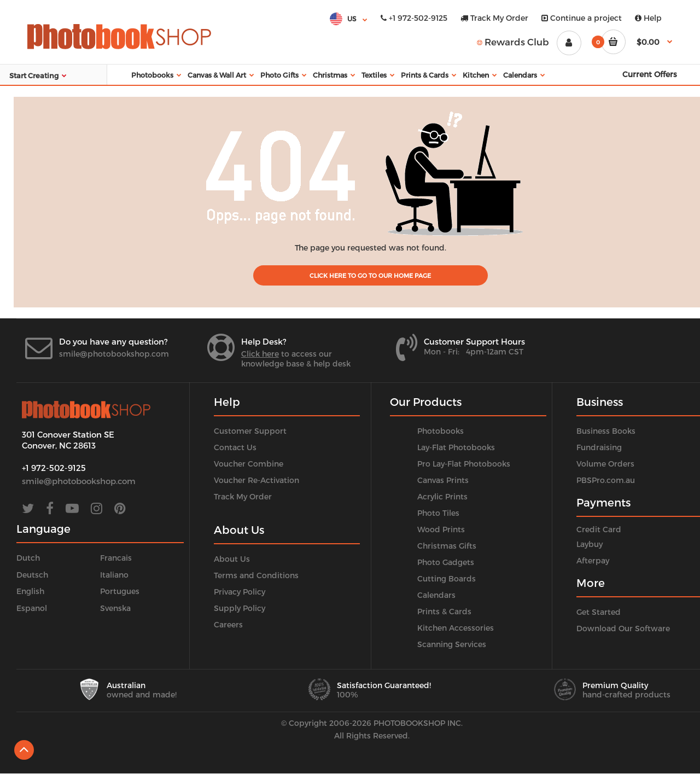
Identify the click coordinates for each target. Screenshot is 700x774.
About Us (232, 559)
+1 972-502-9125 (414, 18)
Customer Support (250, 431)
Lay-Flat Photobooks (456, 447)
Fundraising (599, 447)
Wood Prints (441, 529)
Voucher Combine (249, 464)
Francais (116, 558)
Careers (228, 624)
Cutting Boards (447, 578)
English (30, 591)
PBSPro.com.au (606, 480)
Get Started (599, 612)
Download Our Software (623, 628)
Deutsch (32, 575)
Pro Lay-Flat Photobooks (464, 464)
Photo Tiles (438, 513)
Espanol (32, 608)
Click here (260, 354)
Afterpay (593, 560)
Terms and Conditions (256, 575)
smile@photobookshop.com (114, 354)
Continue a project (582, 18)
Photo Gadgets (446, 562)
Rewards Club (513, 42)
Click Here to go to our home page (370, 275)
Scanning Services (452, 644)
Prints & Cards (444, 611)
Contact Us (235, 447)
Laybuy (590, 544)
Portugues (120, 591)
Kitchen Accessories (456, 628)
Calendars (436, 595)
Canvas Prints (443, 480)
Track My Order (494, 18)
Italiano (114, 575)
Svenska (115, 608)
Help (648, 18)
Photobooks (441, 431)
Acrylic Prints (442, 496)
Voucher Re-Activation (256, 480)
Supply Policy (240, 608)
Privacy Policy (240, 592)
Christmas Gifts (447, 546)
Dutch (28, 558)
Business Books (606, 431)
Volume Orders (605, 464)
